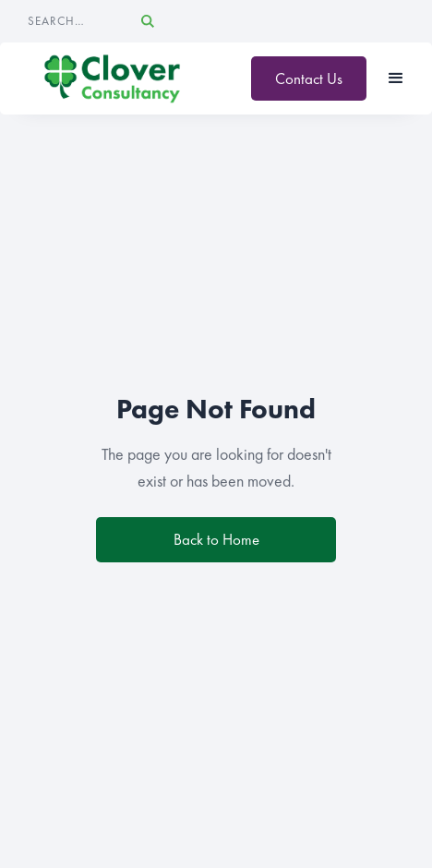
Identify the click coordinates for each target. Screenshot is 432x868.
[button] (396, 78)
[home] (112, 78)
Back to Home (216, 539)
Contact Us (309, 78)
